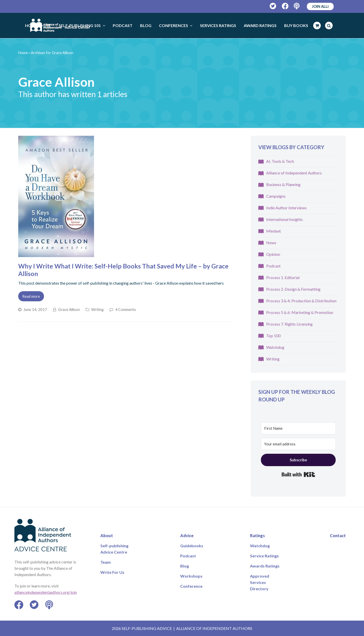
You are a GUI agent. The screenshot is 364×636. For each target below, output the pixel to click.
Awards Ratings (265, 566)
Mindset (274, 231)
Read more (31, 296)
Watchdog (275, 347)
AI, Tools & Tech (280, 161)
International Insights (285, 219)
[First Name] (298, 428)
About (107, 536)
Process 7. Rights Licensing (289, 324)
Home (23, 53)
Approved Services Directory (260, 582)
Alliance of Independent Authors (294, 173)
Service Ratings (264, 556)
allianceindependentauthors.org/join (46, 592)
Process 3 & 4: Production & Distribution (301, 301)
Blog (185, 566)
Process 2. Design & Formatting (293, 289)
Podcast (273, 266)
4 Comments (126, 309)
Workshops (191, 576)
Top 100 (273, 336)
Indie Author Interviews (286, 208)
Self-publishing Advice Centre (114, 549)
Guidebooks (192, 546)
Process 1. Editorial (283, 277)
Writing (97, 309)
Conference (191, 586)
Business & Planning (283, 184)
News (271, 243)
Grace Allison (69, 309)
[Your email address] (298, 444)
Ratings (257, 536)
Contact (338, 536)
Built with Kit (298, 474)
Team (106, 562)
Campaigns (276, 196)
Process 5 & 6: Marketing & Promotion (300, 312)
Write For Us (112, 572)
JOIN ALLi (320, 6)
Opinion (273, 254)
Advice (187, 536)
